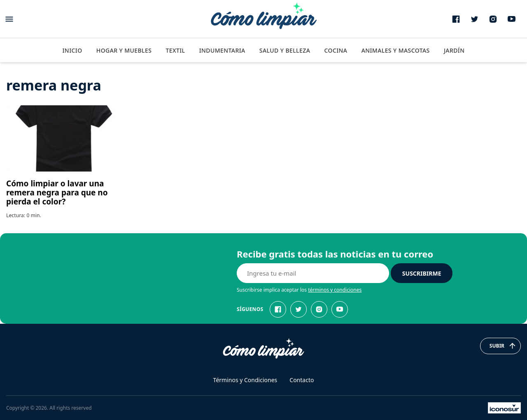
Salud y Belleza (285, 50)
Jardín (454, 50)
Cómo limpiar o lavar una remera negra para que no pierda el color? (57, 193)
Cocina (336, 50)
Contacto (302, 380)
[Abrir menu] (9, 19)
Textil (175, 50)
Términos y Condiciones (245, 380)
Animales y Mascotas (396, 50)
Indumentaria (222, 50)
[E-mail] (313, 273)
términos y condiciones (335, 290)
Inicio (72, 50)
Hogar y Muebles (124, 50)
